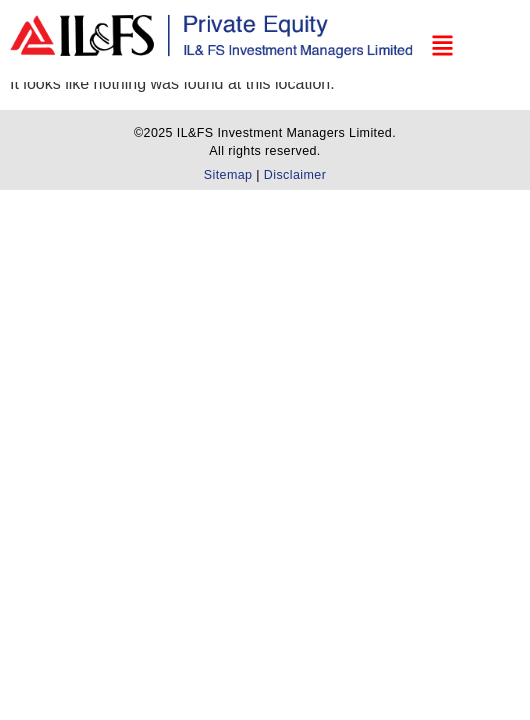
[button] (451, 36)
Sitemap (230, 175)
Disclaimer (295, 175)
